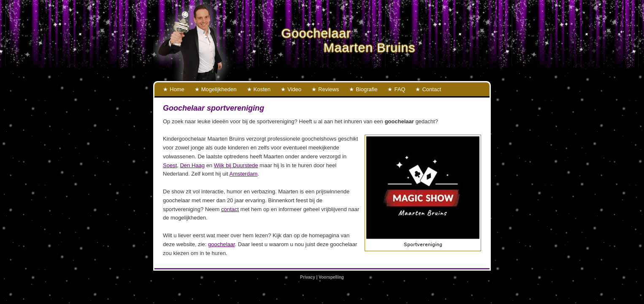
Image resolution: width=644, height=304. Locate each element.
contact (230, 209)
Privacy (308, 277)
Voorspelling (331, 277)
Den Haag (192, 165)
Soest (170, 165)
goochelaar (222, 244)
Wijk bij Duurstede (236, 165)
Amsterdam (244, 174)
